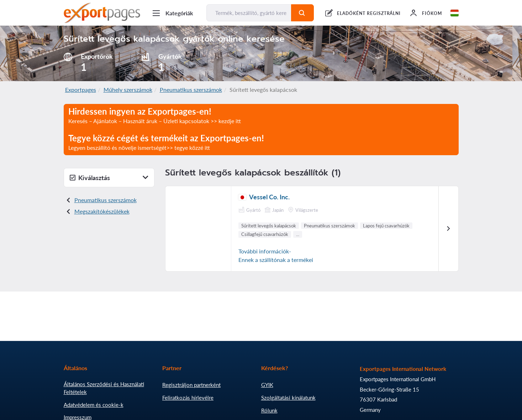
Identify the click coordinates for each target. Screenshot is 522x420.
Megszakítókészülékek (102, 211)
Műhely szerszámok (128, 90)
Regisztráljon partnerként (191, 385)
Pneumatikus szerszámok (191, 90)
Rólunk (269, 410)
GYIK (267, 385)
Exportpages (81, 90)
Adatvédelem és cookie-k (94, 405)
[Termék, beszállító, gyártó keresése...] (249, 13)
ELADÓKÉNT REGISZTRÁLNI (369, 13)
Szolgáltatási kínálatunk (288, 398)
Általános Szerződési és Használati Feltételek (104, 388)
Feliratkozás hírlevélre (188, 398)
